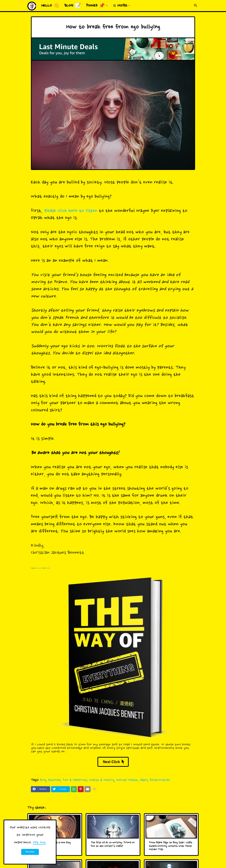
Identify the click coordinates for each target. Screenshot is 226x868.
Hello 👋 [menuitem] (50, 6)
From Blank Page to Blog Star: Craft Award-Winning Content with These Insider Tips (171, 846)
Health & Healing (102, 780)
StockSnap (39, 568)
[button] (196, 6)
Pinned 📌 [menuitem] (96, 6)
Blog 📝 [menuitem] (73, 6)
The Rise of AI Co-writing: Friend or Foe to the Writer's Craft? (113, 845)
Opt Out (39, 843)
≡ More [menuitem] (120, 6)
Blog (43, 780)
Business (55, 780)
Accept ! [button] (30, 852)
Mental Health (127, 780)
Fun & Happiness (75, 780)
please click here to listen (71, 211)
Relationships (160, 780)
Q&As (144, 780)
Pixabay (48, 568)
